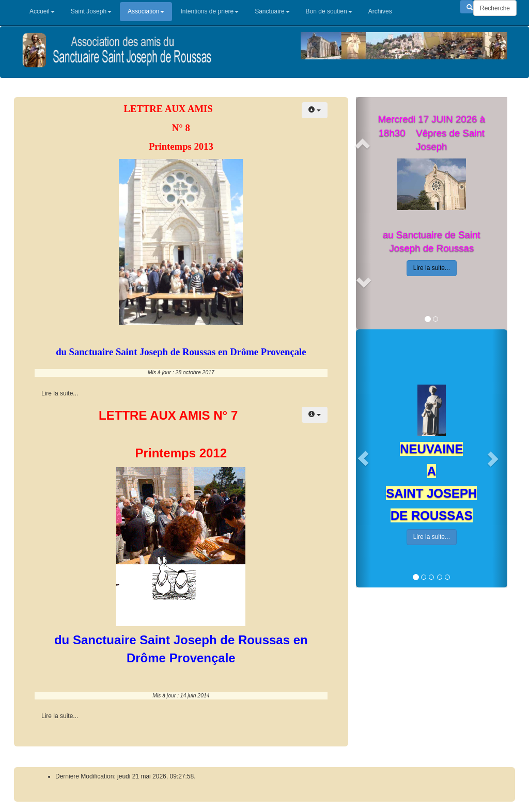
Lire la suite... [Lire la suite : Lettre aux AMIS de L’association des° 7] (60, 716)
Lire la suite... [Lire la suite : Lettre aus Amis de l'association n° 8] (60, 393)
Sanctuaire (272, 11)
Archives (380, 11)
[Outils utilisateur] (314, 110)
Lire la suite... (432, 268)
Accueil (42, 11)
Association (146, 11)
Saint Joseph (91, 11)
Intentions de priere (209, 11)
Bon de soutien (329, 11)
